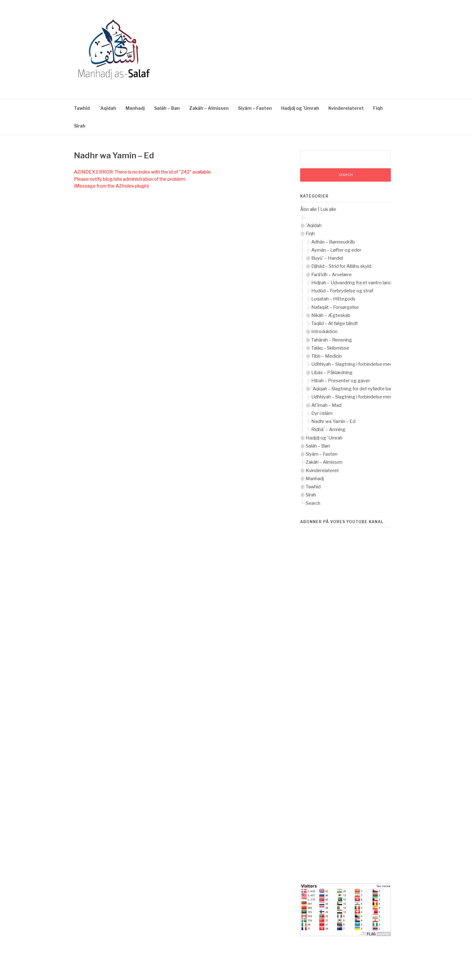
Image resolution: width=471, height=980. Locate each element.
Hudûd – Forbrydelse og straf (342, 291)
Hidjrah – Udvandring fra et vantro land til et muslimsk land (372, 283)
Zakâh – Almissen (209, 108)
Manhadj (135, 108)
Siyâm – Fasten (255, 108)
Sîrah (80, 126)
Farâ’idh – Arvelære (332, 275)
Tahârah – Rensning (332, 340)
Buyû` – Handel (327, 258)
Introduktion (324, 332)
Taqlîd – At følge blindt (335, 323)
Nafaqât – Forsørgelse (335, 307)
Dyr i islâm (322, 413)
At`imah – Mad (326, 405)
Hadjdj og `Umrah (300, 108)
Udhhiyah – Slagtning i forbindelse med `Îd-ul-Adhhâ (366, 364)
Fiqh (378, 108)
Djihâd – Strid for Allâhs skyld (341, 266)
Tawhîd (82, 108)
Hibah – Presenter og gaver (341, 381)
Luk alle (328, 209)
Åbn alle (309, 209)
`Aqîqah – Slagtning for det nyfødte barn (353, 389)
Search (313, 503)
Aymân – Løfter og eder (336, 250)
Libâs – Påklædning (332, 373)
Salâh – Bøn (167, 108)
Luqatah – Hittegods (333, 299)
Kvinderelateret (346, 108)
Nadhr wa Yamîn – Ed (333, 421)
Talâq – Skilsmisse (330, 348)
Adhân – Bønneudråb (333, 242)
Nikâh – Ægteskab (331, 315)
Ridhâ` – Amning (328, 430)
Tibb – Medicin (327, 356)
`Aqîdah (108, 108)
